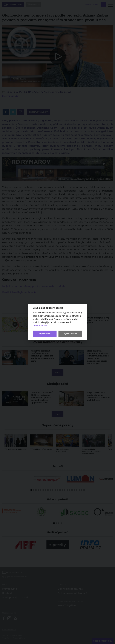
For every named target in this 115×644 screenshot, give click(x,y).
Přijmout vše (45, 334)
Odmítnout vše (40, 326)
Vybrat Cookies (70, 334)
